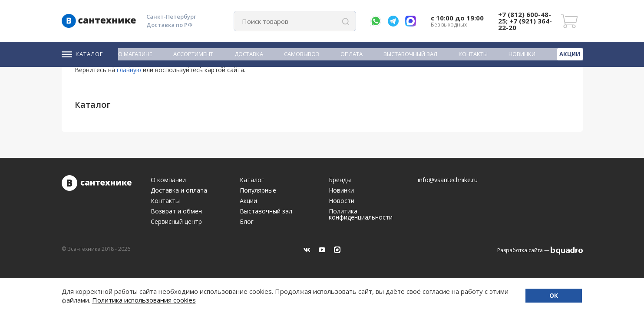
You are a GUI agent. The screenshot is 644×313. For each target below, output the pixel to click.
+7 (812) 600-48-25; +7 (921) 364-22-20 (525, 21)
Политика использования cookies (144, 300)
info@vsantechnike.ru (448, 180)
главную (129, 70)
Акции (570, 54)
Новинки (522, 54)
